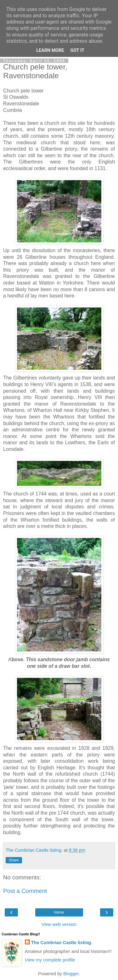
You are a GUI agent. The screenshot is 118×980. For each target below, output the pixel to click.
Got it (77, 50)
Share (14, 860)
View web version (59, 924)
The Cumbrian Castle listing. (62, 943)
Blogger (71, 974)
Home (59, 912)
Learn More (50, 50)
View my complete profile (50, 960)
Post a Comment (25, 891)
